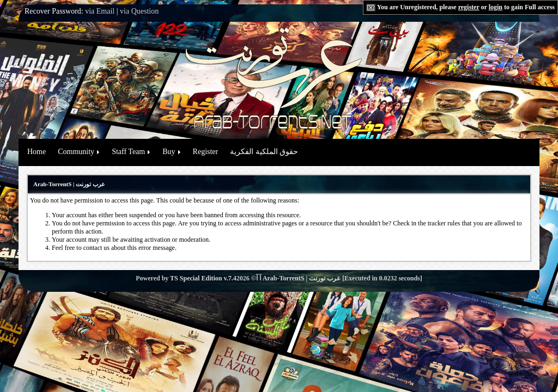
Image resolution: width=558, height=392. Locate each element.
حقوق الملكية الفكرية (264, 152)
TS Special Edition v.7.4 (203, 278)
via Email (100, 11)
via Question (139, 11)
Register (206, 152)
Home (37, 152)
